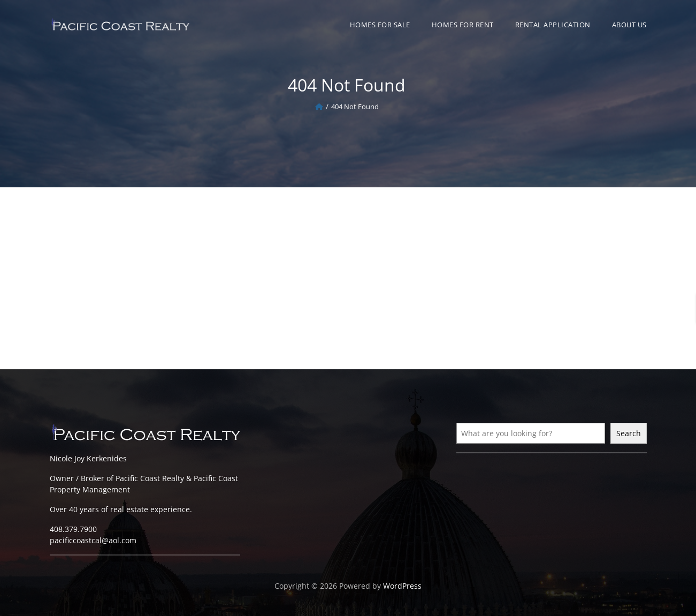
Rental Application (553, 25)
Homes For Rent (463, 25)
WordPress (402, 586)
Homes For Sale (380, 25)
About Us (629, 25)
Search (629, 433)
